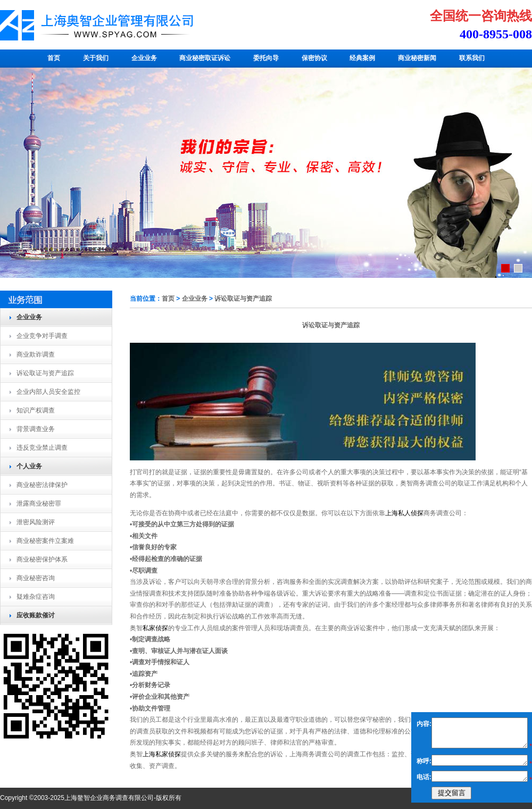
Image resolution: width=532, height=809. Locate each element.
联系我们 (472, 58)
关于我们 (96, 58)
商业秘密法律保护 (42, 485)
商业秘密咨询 (36, 578)
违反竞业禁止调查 (42, 448)
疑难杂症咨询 (36, 597)
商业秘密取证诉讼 (205, 58)
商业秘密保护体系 (42, 559)
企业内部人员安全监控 (48, 392)
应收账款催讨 (36, 615)
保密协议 (314, 58)
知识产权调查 (36, 410)
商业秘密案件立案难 (45, 541)
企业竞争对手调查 (42, 336)
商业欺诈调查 (36, 354)
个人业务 (29, 466)
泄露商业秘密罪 (39, 503)
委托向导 (266, 58)
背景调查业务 (36, 429)
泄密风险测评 (36, 522)
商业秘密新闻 (417, 58)
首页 (54, 58)
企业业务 (144, 58)
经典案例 (362, 58)
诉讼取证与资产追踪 (45, 373)
